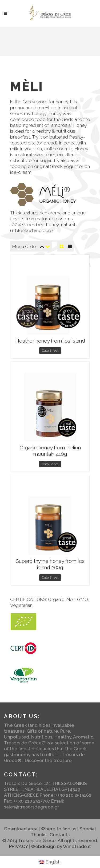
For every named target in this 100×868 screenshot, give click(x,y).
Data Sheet (50, 351)
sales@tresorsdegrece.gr (31, 807)
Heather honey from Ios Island (50, 341)
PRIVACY (18, 846)
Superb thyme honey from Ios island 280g (50, 564)
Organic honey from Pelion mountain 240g (50, 451)
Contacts (60, 835)
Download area (21, 829)
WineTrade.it (77, 846)
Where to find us (58, 829)
